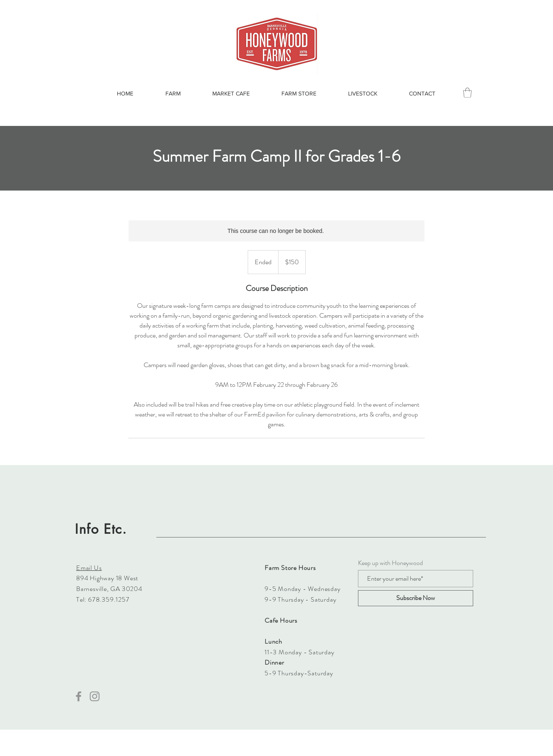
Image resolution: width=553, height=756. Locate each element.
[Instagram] (95, 696)
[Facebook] (79, 696)
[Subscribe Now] (416, 598)
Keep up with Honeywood (390, 563)
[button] (467, 93)
